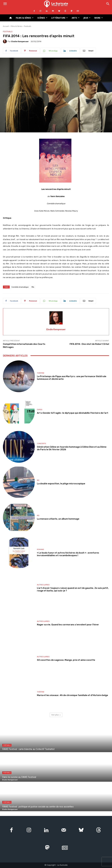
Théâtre (41, 373)
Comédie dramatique (20, 287)
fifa (33, 287)
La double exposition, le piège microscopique (61, 484)
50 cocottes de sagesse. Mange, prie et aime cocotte (66, 660)
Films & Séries (16, 26)
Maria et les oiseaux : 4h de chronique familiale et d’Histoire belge (72, 695)
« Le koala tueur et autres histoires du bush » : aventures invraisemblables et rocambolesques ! (68, 554)
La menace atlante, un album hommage (58, 519)
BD (38, 480)
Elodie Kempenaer (20, 41)
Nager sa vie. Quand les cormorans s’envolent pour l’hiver (68, 625)
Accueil (6, 26)
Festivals (28, 26)
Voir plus (56, 715)
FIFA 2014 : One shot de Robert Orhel (89, 344)
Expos (40, 410)
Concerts (41, 444)
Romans (40, 549)
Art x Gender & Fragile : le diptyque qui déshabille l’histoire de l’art (73, 413)
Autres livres (43, 585)
